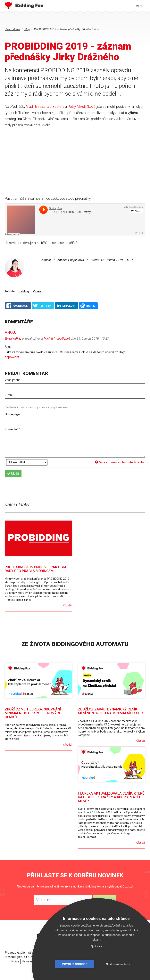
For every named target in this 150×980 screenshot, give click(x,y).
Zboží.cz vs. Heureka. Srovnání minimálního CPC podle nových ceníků (33, 713)
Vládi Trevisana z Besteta (45, 106)
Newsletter (29, 961)
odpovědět (12, 357)
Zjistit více (96, 946)
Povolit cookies (75, 964)
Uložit (13, 474)
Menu (139, 6)
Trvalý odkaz (13, 339)
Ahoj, (10, 332)
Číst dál (68, 605)
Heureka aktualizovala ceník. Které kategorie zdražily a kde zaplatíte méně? (111, 797)
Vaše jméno (13, 380)
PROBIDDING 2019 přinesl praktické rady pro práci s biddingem (36, 569)
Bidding (24, 291)
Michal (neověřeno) (57, 339)
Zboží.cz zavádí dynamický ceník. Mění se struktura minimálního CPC (110, 711)
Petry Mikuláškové (82, 106)
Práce (15, 961)
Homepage (12, 414)
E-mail (9, 395)
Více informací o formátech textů (119, 462)
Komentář (12, 429)
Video (37, 291)
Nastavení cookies (118, 964)
